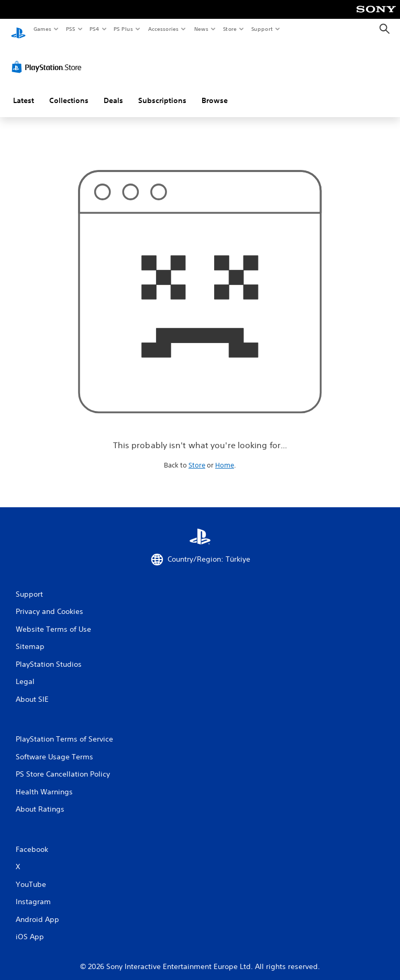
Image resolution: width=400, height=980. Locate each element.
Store (230, 29)
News (201, 29)
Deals (113, 90)
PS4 (94, 29)
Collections (69, 90)
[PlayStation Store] (49, 57)
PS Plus (124, 29)
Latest (24, 90)
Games (42, 29)
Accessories (163, 29)
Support (262, 29)
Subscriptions (162, 90)
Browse (215, 90)
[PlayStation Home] (18, 29)
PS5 (70, 29)
